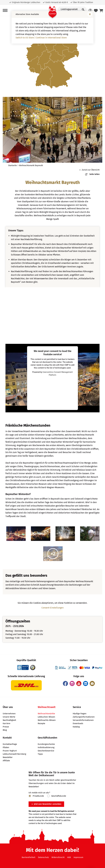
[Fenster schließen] (90, 14)
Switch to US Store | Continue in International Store (41, 38)
